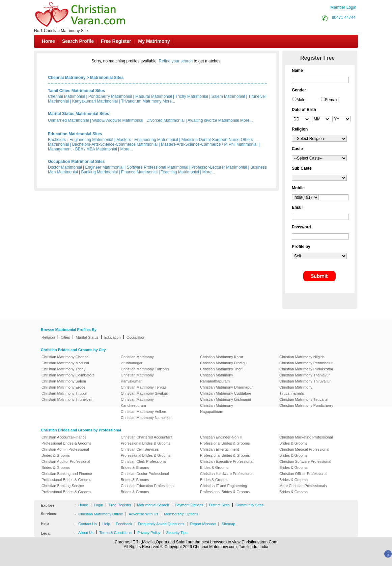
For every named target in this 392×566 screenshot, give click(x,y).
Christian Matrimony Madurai (65, 363)
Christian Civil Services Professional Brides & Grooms (146, 452)
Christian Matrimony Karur (222, 357)
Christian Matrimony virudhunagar (137, 360)
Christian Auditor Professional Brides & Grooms (66, 464)
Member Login (343, 7)
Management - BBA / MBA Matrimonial (82, 149)
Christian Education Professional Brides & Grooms (148, 489)
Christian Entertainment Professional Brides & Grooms (225, 452)
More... (169, 101)
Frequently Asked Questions (161, 524)
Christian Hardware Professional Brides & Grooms (227, 477)
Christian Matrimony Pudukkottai (306, 369)
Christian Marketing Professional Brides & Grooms (306, 440)
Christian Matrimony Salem (64, 381)
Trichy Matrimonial (192, 96)
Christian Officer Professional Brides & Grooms (303, 477)
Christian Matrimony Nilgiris (302, 357)
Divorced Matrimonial (165, 120)
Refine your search (176, 61)
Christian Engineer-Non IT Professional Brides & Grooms (225, 440)
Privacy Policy (149, 533)
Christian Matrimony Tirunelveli (67, 399)
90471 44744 (344, 18)
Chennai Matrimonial (66, 96)
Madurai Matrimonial (154, 96)
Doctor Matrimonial (65, 167)
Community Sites (249, 505)
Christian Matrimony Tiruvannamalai (296, 390)
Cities (65, 337)
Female (332, 100)
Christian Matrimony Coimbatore (68, 375)
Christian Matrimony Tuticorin (145, 369)
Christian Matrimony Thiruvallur (305, 381)
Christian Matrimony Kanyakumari (137, 378)
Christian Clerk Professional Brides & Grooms (144, 464)
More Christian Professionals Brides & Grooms (303, 489)
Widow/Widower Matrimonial (118, 120)
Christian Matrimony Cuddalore (226, 393)
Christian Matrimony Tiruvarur (304, 399)
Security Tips (177, 533)
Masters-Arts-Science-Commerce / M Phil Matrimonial (209, 144)
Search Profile (78, 41)
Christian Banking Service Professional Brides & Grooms (66, 489)
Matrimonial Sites (107, 78)
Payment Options (189, 505)
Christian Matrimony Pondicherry (306, 405)
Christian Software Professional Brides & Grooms (305, 464)
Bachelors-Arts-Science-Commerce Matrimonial (115, 144)
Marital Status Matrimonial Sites (78, 114)
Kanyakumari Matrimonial (95, 101)
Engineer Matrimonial (104, 167)
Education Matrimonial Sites (75, 134)
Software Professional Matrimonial (158, 167)
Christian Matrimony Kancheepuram (137, 402)
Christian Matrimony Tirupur (64, 393)
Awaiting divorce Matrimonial (213, 120)
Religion (48, 337)
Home (48, 41)
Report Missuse (203, 524)
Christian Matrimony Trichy (63, 369)
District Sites (219, 505)
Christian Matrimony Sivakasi (145, 393)
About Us (86, 533)
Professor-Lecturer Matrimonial (219, 167)
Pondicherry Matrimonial (110, 96)
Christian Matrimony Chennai (65, 357)
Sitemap (228, 524)
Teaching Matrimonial (180, 172)
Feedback (124, 524)
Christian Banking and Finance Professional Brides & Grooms (67, 477)
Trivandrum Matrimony (141, 101)
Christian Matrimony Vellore (144, 412)
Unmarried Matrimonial (68, 120)
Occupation (136, 337)
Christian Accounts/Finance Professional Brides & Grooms (66, 440)
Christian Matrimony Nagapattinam (217, 408)
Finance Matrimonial (139, 172)
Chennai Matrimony (67, 78)
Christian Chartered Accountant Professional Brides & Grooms (147, 440)
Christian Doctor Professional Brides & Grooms (145, 477)
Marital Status (87, 337)
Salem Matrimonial (228, 96)
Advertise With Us (144, 514)
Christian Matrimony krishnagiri (226, 399)
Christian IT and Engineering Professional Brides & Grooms (225, 489)
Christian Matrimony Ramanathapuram (217, 378)
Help (106, 524)
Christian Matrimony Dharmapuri (227, 387)
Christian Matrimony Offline (101, 514)
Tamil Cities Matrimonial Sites (76, 91)
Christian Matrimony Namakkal (146, 418)
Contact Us (87, 524)
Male (301, 100)
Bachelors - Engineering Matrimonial (80, 140)
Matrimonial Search (153, 505)
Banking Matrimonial (100, 172)
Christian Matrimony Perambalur (306, 363)
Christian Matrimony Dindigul (224, 363)
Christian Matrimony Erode (63, 387)
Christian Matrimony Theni (222, 369)
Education (113, 337)
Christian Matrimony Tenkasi (144, 387)
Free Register (116, 41)
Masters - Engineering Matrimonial (147, 140)
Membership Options (181, 514)
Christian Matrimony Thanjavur (305, 375)
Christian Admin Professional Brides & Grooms (65, 452)
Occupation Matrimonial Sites (76, 162)
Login (98, 505)
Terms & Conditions (115, 533)
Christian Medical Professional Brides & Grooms (304, 452)
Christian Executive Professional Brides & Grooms (227, 464)
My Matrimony (154, 41)
